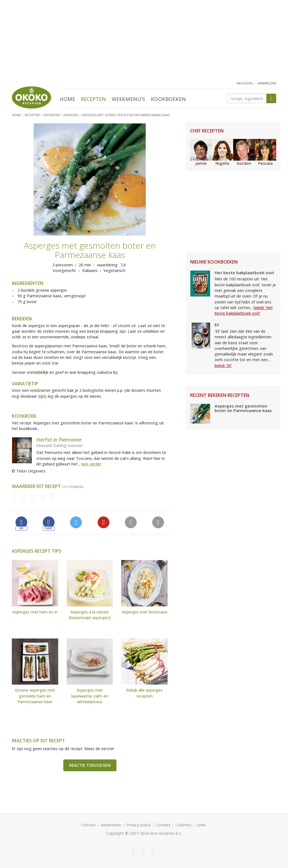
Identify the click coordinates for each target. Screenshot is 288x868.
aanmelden (267, 83)
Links (201, 825)
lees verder (91, 464)
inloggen (245, 83)
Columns (184, 825)
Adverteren (111, 825)
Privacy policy (139, 825)
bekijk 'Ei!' (223, 366)
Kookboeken (168, 99)
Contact (88, 825)
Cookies (163, 825)
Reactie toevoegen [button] (90, 765)
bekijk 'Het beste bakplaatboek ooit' (244, 310)
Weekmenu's (128, 99)
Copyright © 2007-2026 (128, 833)
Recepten (93, 99)
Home (67, 99)
